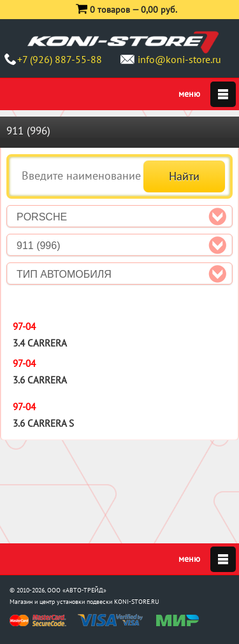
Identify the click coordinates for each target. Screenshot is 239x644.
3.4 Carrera (40, 343)
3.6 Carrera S (43, 423)
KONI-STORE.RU (137, 602)
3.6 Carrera (40, 380)
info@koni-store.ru (179, 59)
